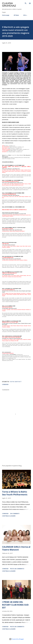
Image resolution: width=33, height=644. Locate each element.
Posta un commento (17, 569)
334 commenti (15, 514)
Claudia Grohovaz (9, 5)
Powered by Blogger (17, 639)
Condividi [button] (5, 384)
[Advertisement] (16, 448)
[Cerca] (26, 3)
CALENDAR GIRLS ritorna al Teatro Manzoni (16, 548)
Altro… (25, 15)
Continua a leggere (9, 516)
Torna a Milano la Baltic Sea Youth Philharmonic (15, 493)
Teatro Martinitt (16, 382)
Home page (6, 15)
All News (16, 15)
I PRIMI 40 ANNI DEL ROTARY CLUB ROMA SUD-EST (16, 605)
